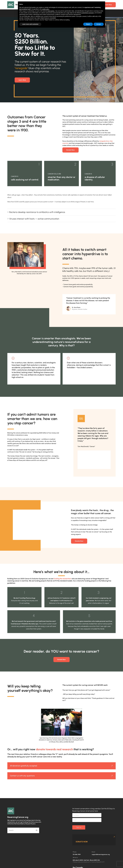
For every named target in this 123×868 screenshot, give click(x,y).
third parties (51, 11)
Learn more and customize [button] (30, 24)
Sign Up (79, 827)
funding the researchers (62, 579)
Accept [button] (99, 24)
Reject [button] (88, 24)
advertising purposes (88, 13)
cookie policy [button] (46, 9)
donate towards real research (54, 749)
